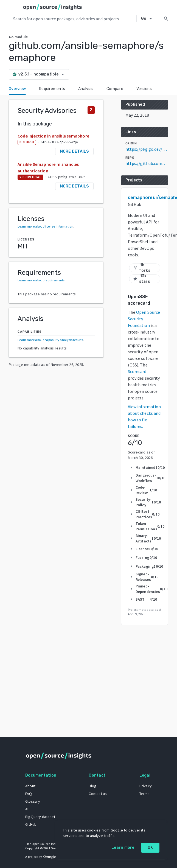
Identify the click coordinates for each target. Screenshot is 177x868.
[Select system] (148, 19)
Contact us (98, 794)
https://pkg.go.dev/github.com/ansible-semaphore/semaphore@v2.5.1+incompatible (147, 149)
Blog (92, 786)
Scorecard (137, 371)
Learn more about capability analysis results (50, 340)
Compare (115, 89)
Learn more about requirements (41, 280)
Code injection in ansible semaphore (53, 136)
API (28, 809)
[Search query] (74, 19)
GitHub (31, 824)
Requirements (52, 89)
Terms (145, 794)
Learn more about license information (45, 226)
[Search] (166, 19)
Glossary (33, 801)
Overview (17, 89)
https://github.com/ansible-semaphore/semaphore (147, 163)
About (30, 786)
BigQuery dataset (40, 817)
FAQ (29, 794)
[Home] (53, 7)
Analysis (86, 89)
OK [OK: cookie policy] (150, 848)
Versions (144, 89)
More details (74, 151)
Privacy (146, 786)
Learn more (123, 848)
